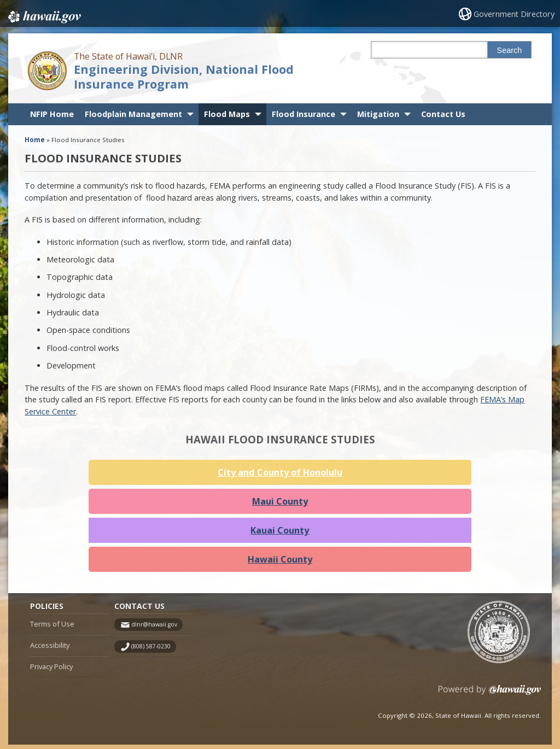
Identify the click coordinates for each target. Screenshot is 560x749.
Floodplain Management (133, 114)
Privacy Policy (51, 671)
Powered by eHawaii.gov (490, 698)
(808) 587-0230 (151, 651)
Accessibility (50, 650)
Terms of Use (52, 629)
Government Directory (515, 14)
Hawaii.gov (43, 15)
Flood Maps (227, 114)
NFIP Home (52, 114)
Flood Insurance (304, 114)
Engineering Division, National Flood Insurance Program (184, 77)
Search (510, 50)
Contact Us (443, 114)
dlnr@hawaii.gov (154, 629)
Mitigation (378, 114)
